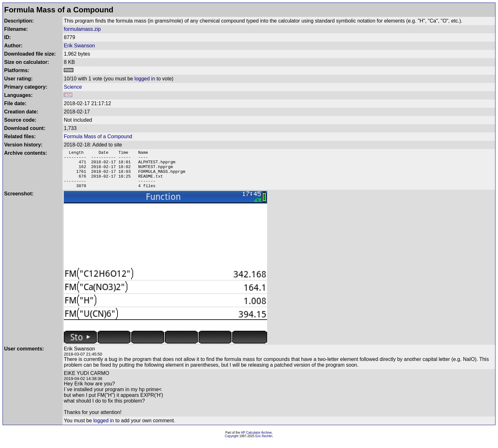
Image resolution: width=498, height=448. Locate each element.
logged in (145, 79)
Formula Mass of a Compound (98, 136)
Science (73, 87)
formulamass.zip (82, 29)
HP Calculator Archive (256, 440)
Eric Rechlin (264, 444)
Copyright (232, 444)
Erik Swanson (79, 46)
